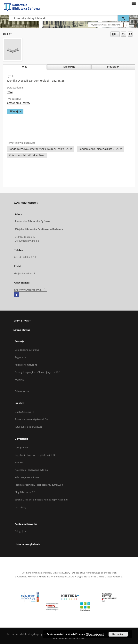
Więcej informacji (95, 634)
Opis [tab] (25, 67)
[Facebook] (16, 295)
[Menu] (134, 3)
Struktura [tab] (113, 67)
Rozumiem (118, 634)
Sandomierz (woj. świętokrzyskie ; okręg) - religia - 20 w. (41, 149)
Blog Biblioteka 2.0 (25, 492)
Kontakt (19, 462)
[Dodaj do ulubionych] (124, 34)
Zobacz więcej (22, 391)
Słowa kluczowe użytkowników (31, 419)
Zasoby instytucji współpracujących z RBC (37, 372)
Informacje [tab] (69, 67)
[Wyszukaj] (123, 18)
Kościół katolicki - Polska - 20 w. (27, 155)
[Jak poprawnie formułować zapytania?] (126, 25)
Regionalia (20, 357)
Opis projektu (22, 448)
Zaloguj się (21, 531)
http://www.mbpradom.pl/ (31, 290)
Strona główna (22, 330)
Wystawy (20, 380)
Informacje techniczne (27, 477)
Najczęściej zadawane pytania (31, 470)
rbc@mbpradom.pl (25, 273)
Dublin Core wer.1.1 (26, 412)
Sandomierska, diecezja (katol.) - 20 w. (101, 149)
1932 (10, 92)
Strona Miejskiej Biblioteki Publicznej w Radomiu (41, 500)
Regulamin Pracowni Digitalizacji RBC (35, 455)
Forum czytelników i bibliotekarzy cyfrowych (39, 485)
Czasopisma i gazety (19, 103)
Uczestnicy (21, 507)
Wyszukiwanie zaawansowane (106, 25)
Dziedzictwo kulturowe (27, 350)
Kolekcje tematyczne (26, 365)
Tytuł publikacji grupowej (28, 427)
